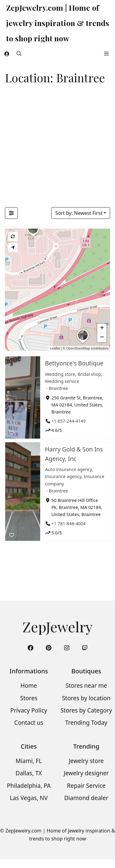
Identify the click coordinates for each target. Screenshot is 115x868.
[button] (19, 54)
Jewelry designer (86, 773)
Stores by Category (86, 710)
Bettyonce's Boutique (74, 363)
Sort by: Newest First (79, 213)
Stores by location (86, 698)
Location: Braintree (55, 78)
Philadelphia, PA (29, 786)
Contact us (29, 723)
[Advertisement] (57, 147)
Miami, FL (29, 761)
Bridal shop (89, 374)
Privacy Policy (29, 710)
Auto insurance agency (69, 469)
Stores (29, 698)
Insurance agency (63, 476)
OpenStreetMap (78, 348)
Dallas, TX (29, 773)
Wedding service (62, 381)
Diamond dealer (86, 798)
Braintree (58, 388)
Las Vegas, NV (29, 798)
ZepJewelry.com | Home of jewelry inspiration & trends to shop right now (58, 23)
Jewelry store (86, 761)
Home (29, 686)
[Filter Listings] (11, 213)
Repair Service (86, 786)
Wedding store (60, 374)
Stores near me (86, 686)
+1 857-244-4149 (69, 421)
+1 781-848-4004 (69, 523)
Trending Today (86, 723)
